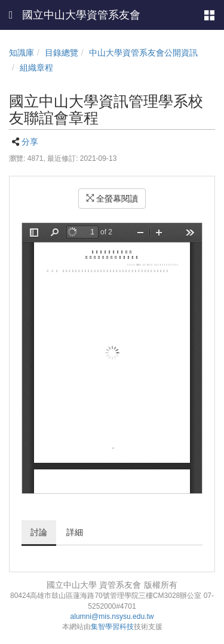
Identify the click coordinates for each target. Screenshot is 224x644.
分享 (30, 142)
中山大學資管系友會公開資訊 (143, 53)
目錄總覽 (62, 53)
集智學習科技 (112, 627)
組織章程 (36, 68)
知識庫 (22, 53)
